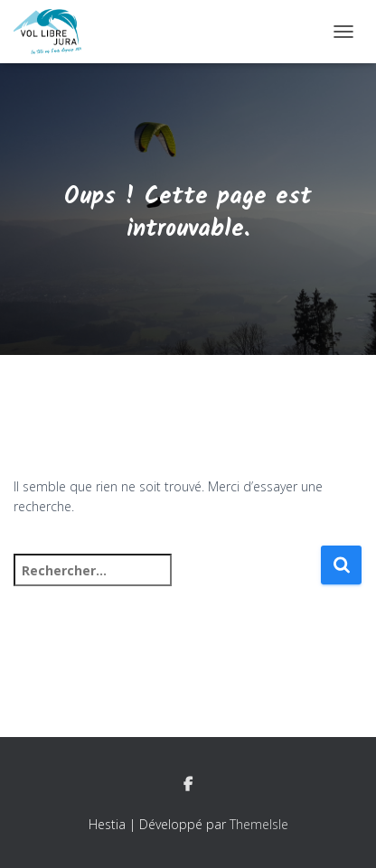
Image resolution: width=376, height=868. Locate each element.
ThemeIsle (259, 824)
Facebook (188, 785)
